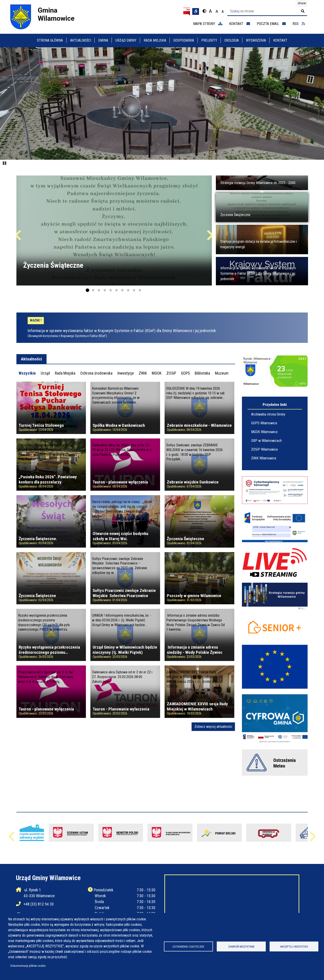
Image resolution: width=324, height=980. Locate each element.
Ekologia (232, 40)
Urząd (45, 373)
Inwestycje (126, 373)
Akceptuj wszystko (294, 946)
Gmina (103, 40)
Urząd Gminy (126, 40)
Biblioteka (202, 373)
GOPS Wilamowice (264, 423)
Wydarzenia (256, 40)
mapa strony (208, 24)
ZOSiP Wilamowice (265, 449)
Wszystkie (27, 373)
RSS (299, 24)
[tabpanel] (126, 556)
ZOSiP (171, 373)
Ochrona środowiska (96, 373)
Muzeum (222, 373)
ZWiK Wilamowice (264, 458)
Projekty (209, 40)
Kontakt (280, 40)
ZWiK (143, 373)
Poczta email (271, 24)
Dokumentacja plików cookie (28, 966)
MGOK (157, 373)
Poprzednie (19, 237)
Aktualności (81, 40)
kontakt (240, 24)
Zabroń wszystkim (241, 946)
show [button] (302, 3)
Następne (209, 237)
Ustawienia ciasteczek (188, 946)
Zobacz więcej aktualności (213, 727)
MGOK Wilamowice (264, 432)
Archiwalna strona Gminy (268, 414)
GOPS (185, 373)
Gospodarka (184, 40)
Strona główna (50, 40)
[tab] (27, 373)
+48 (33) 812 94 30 (39, 904)
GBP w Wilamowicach (266, 441)
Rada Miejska (155, 40)
